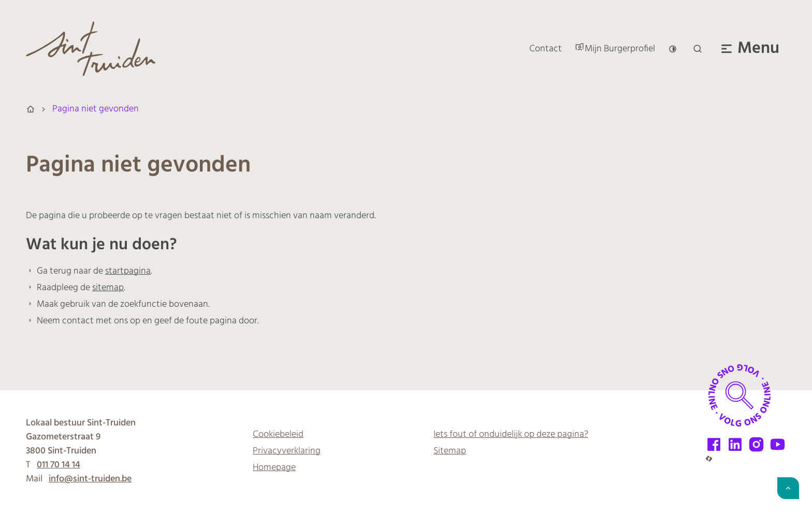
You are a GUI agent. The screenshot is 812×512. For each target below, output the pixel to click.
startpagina (128, 271)
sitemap (108, 288)
